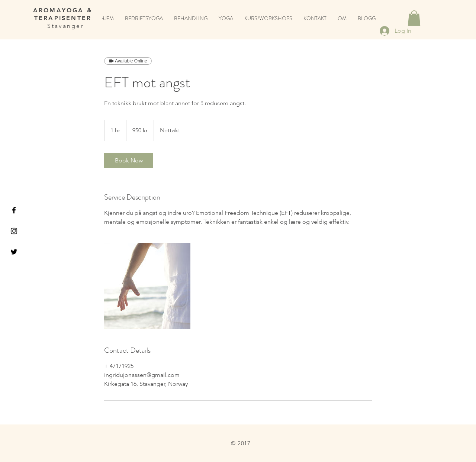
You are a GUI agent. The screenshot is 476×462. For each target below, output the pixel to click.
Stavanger (63, 26)
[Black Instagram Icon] (14, 231)
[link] (129, 161)
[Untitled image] (147, 286)
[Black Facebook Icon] (14, 210)
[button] (414, 18)
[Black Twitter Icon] (14, 252)
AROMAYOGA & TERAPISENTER (63, 14)
